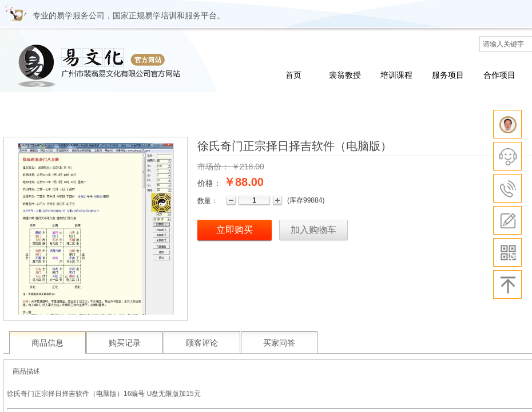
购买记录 (125, 343)
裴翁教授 (345, 75)
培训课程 (396, 75)
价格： (209, 183)
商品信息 (47, 343)
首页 (293, 75)
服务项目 (448, 75)
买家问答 (279, 343)
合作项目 (499, 75)
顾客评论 (202, 343)
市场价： (213, 167)
